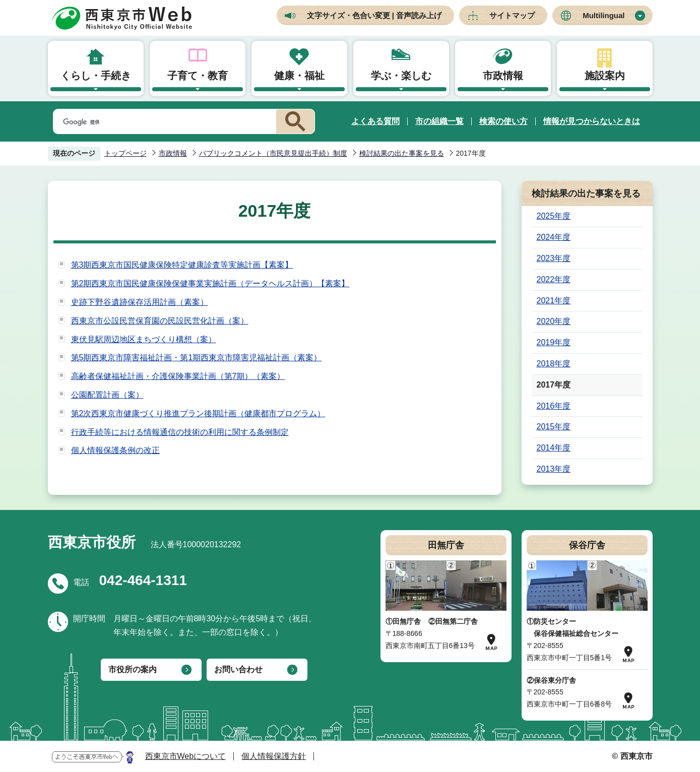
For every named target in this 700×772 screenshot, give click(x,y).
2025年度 (554, 216)
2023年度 (554, 258)
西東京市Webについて (186, 756)
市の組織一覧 (439, 121)
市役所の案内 (133, 669)
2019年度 (554, 342)
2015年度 (554, 427)
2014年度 (554, 448)
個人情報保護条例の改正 (115, 450)
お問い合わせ (238, 669)
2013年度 (554, 469)
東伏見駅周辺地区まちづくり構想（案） (144, 339)
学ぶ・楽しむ (401, 76)
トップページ (125, 153)
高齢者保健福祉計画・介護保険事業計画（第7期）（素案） (178, 376)
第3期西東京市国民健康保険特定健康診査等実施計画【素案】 (182, 265)
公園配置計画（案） (107, 395)
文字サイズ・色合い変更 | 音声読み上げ (374, 15)
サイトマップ (512, 15)
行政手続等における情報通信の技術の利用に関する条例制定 (180, 432)
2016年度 (554, 406)
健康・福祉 (299, 76)
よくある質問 (375, 121)
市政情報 (503, 76)
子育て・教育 (198, 76)
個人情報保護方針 (274, 756)
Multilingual (603, 15)
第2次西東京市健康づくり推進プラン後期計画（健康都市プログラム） (198, 413)
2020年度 (554, 321)
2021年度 (554, 301)
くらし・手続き (96, 76)
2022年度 (554, 279)
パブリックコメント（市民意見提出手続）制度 (273, 153)
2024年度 (554, 237)
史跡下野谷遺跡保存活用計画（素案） (140, 302)
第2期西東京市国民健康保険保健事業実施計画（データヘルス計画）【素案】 (210, 283)
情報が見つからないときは (592, 121)
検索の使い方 (503, 121)
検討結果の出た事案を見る (402, 153)
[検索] (163, 122)
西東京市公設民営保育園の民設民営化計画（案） (160, 321)
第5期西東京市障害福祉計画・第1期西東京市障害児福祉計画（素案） (197, 358)
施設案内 (605, 76)
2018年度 (554, 364)
